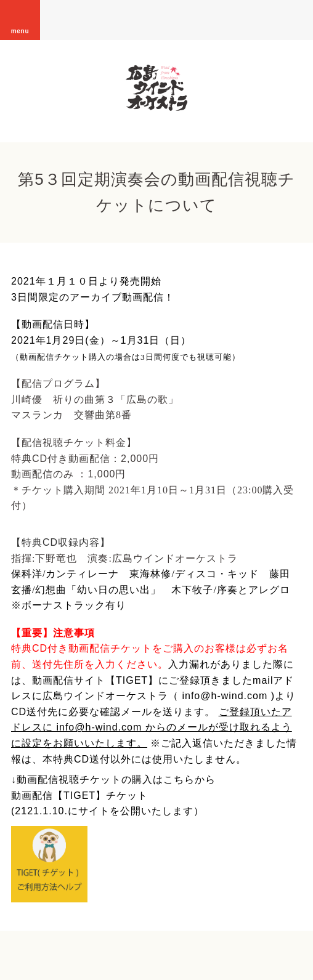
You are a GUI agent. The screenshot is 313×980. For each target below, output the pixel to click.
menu (20, 20)
